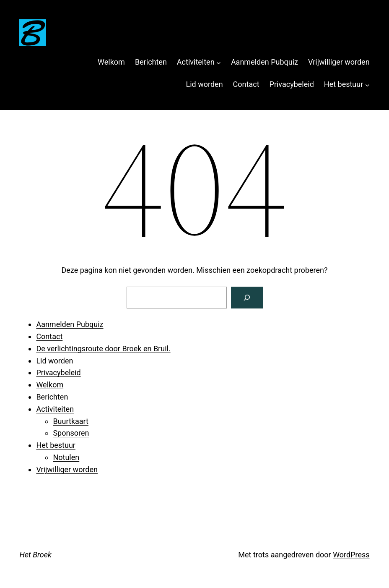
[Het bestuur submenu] (367, 85)
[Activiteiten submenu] (219, 62)
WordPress (351, 555)
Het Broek (35, 555)
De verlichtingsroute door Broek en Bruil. (103, 349)
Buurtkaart (71, 421)
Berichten (52, 397)
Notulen (66, 457)
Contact (49, 336)
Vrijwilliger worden (67, 469)
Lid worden (54, 361)
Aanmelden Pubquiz (70, 324)
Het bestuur (56, 445)
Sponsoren (71, 433)
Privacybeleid (58, 372)
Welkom (50, 385)
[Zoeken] (247, 298)
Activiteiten (55, 409)
